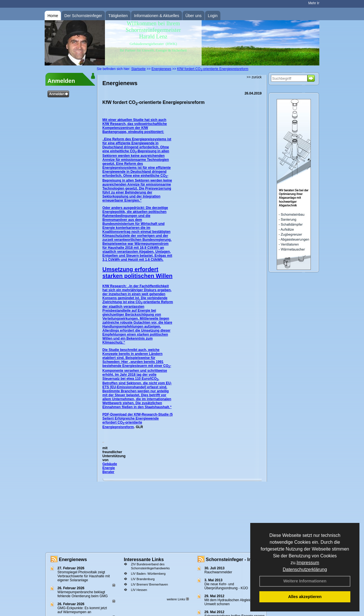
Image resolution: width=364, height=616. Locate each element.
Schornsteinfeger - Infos (232, 559)
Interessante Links (144, 559)
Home (53, 16)
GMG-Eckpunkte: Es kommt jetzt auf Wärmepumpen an (82, 610)
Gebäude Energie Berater (110, 468)
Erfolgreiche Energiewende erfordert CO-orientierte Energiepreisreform (131, 423)
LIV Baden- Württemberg (148, 574)
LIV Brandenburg (143, 579)
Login (213, 16)
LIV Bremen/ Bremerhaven (149, 584)
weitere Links (178, 599)
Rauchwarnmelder (218, 572)
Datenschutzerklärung (305, 569)
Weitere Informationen (305, 581)
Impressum (308, 563)
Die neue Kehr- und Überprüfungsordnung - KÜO (226, 586)
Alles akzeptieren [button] (305, 597)
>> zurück (254, 77)
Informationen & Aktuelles (157, 16)
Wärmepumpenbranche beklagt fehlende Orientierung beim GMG (83, 594)
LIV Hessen (139, 590)
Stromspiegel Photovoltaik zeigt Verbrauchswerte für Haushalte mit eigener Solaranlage (84, 576)
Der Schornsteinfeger (83, 16)
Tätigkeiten (118, 16)
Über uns (194, 16)
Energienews (73, 559)
